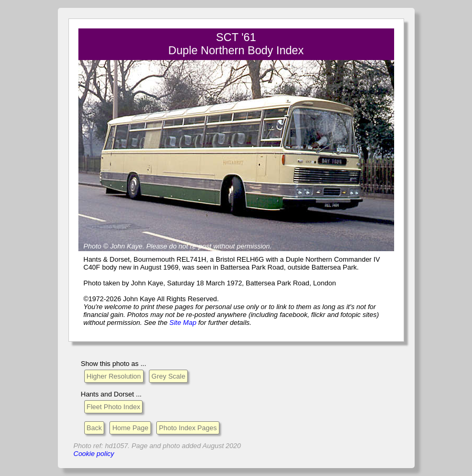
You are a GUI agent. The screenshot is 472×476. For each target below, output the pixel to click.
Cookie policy (94, 454)
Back (94, 428)
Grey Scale (168, 376)
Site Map (183, 323)
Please (157, 246)
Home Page (130, 428)
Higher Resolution (114, 376)
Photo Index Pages (188, 428)
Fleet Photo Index (114, 407)
